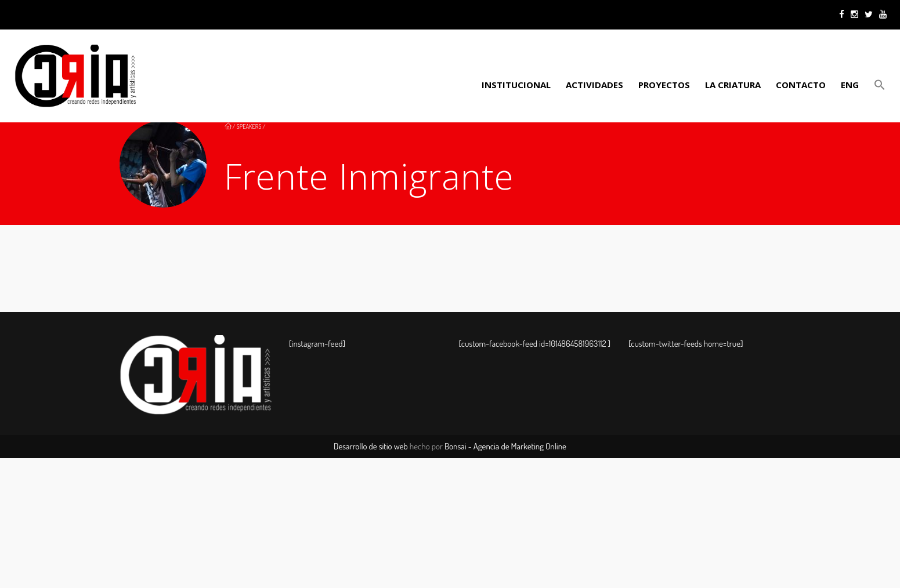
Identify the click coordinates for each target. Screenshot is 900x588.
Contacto (801, 85)
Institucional (516, 85)
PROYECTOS (664, 85)
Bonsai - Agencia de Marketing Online (505, 446)
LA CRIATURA (733, 85)
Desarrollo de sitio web (371, 446)
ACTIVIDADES (594, 85)
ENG (850, 85)
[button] (878, 85)
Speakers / (251, 126)
